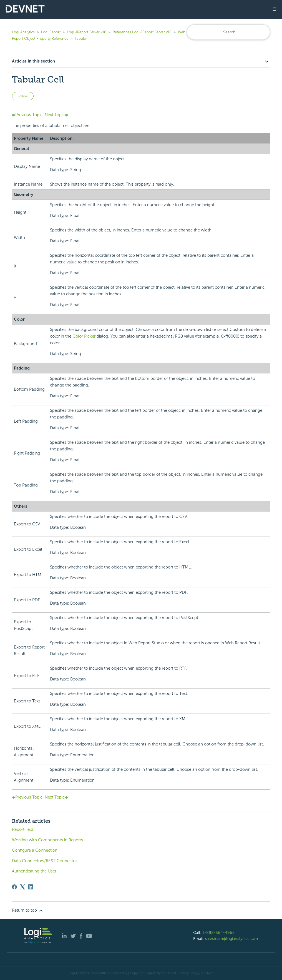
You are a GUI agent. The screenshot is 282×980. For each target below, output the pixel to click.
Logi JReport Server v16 (87, 32)
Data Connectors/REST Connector (44, 861)
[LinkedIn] (31, 887)
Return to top (28, 911)
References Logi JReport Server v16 (142, 32)
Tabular (81, 38)
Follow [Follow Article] (23, 96)
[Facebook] (14, 887)
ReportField (23, 829)
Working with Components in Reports (47, 840)
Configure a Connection (35, 850)
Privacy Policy (188, 973)
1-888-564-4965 (218, 932)
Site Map (207, 973)
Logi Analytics (23, 32)
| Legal (171, 973)
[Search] (228, 32)
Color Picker (84, 336)
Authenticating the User (34, 871)
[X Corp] (22, 887)
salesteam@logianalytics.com (231, 939)
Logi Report (51, 32)
